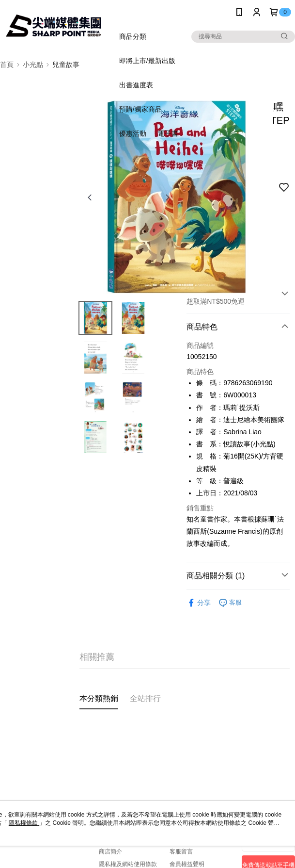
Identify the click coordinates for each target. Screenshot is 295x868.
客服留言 (181, 852)
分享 (199, 603)
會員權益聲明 (187, 864)
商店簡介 (110, 852)
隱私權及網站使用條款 (128, 864)
